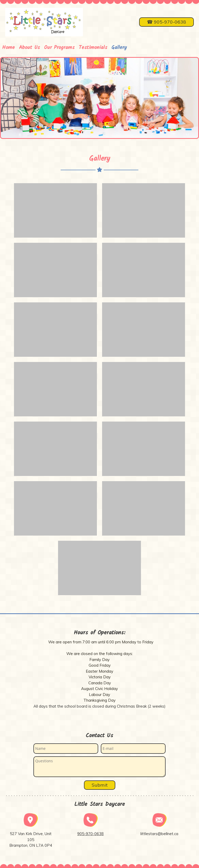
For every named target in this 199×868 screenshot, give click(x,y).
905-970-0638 (90, 834)
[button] (55, 210)
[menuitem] (8, 46)
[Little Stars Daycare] (44, 22)
